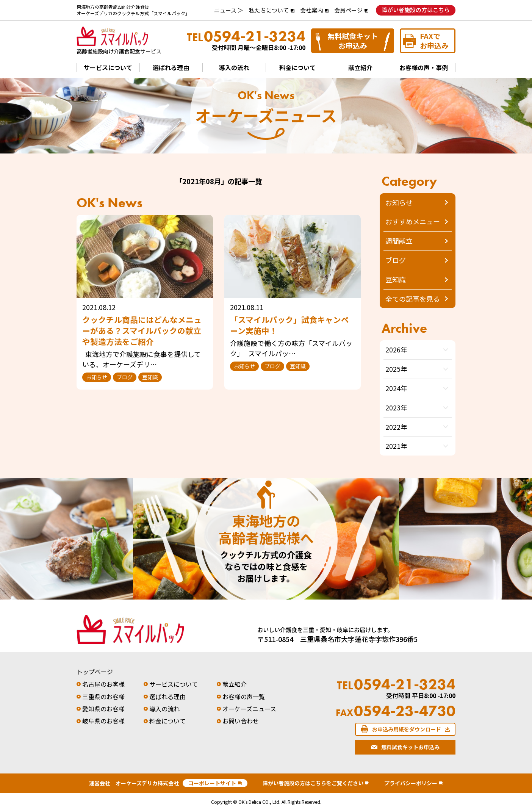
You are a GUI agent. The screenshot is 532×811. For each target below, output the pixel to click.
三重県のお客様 (103, 697)
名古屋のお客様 (103, 684)
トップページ (95, 672)
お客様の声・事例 (424, 67)
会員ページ (348, 10)
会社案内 (311, 10)
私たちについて (269, 10)
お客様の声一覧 (244, 697)
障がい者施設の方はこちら (416, 10)
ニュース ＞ (229, 10)
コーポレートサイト (212, 783)
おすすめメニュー (413, 221)
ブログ (396, 260)
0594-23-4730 (396, 711)
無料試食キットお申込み (353, 41)
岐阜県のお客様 (103, 721)
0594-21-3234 (246, 36)
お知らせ (399, 202)
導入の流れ (234, 67)
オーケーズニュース (249, 709)
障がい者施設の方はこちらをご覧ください (313, 783)
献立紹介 (360, 67)
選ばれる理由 (171, 67)
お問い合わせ (241, 721)
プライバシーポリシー (411, 783)
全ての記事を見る (413, 299)
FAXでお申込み (434, 41)
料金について (297, 67)
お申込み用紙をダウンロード (407, 729)
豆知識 (396, 279)
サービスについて (108, 67)
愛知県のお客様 (103, 709)
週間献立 (399, 241)
